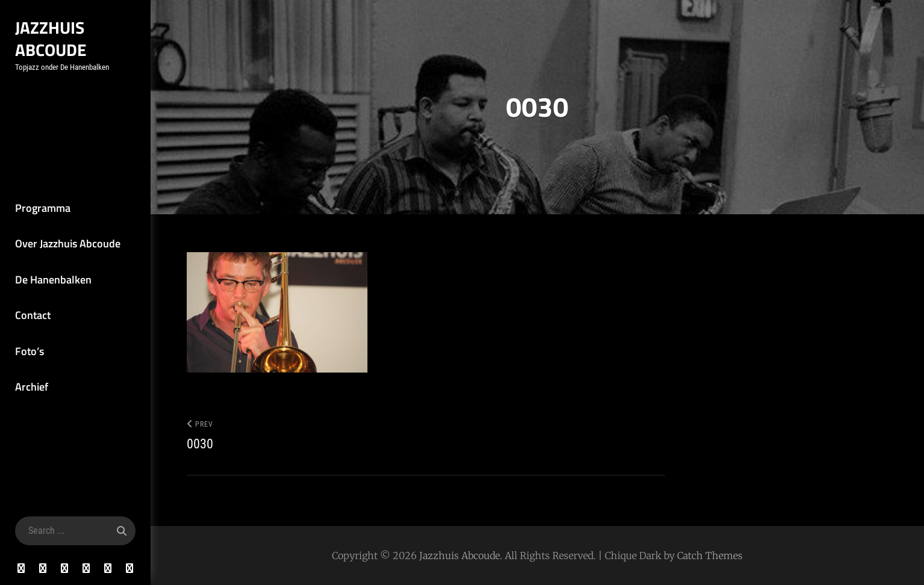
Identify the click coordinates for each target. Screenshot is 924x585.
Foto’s (30, 351)
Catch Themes (710, 556)
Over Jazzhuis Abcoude (68, 243)
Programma (43, 208)
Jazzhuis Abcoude (51, 39)
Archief (32, 387)
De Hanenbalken (53, 280)
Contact (33, 315)
